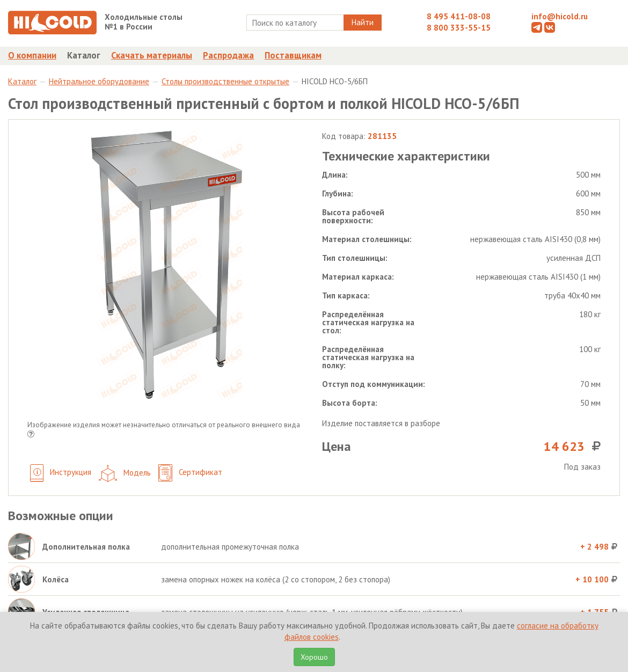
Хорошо (314, 657)
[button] (31, 435)
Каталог (84, 55)
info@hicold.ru (560, 16)
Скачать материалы (152, 55)
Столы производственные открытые (225, 81)
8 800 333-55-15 (459, 28)
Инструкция (61, 473)
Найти (363, 22)
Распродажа (228, 55)
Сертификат (190, 473)
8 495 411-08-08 (459, 16)
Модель (125, 473)
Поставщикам (293, 55)
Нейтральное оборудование (99, 81)
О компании (32, 55)
